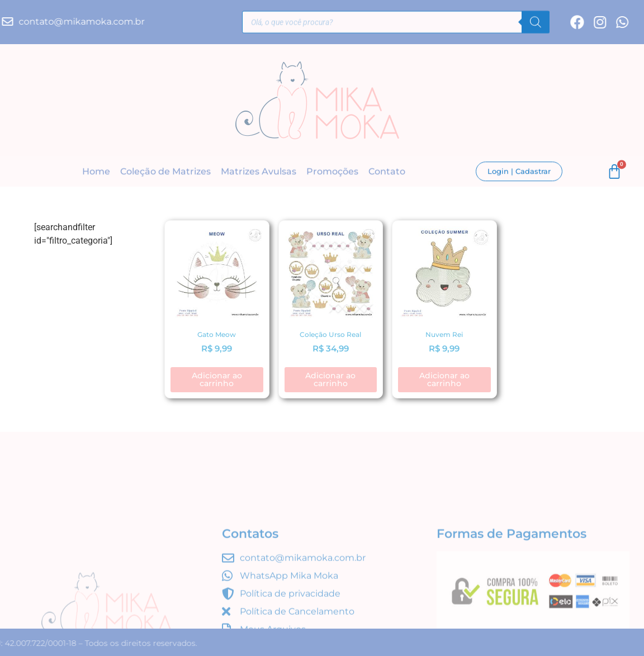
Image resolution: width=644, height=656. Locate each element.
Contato (387, 172)
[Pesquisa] (536, 23)
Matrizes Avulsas (259, 172)
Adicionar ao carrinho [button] (217, 379)
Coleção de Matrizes (165, 172)
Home (96, 172)
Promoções (332, 172)
